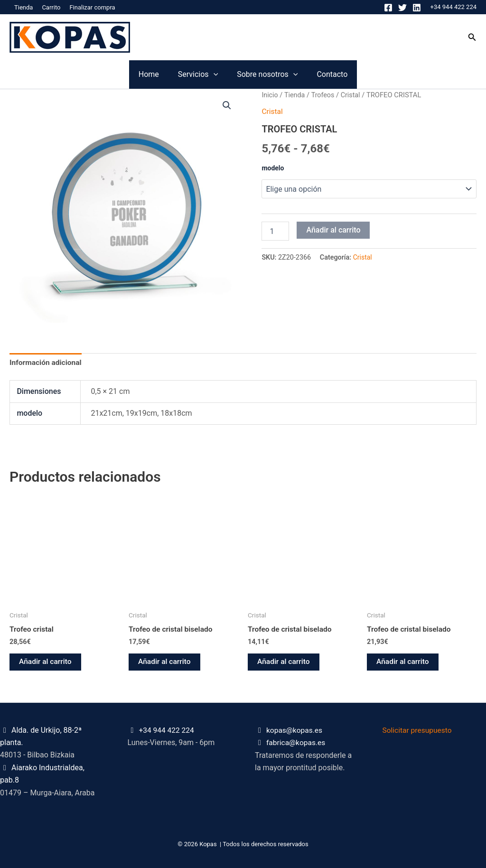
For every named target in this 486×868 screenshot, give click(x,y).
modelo (273, 168)
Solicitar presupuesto (418, 730)
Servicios (179, 75)
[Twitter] (402, 8)
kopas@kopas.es (295, 730)
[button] (472, 37)
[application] (195, 75)
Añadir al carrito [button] (46, 663)
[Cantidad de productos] (275, 231)
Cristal (353, 95)
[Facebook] (388, 8)
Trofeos (324, 95)
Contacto (389, 74)
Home (92, 74)
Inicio (270, 95)
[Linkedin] (417, 8)
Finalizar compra (92, 7)
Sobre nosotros (286, 75)
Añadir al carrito (333, 229)
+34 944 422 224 (453, 7)
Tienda (23, 7)
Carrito (51, 7)
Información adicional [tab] (47, 363)
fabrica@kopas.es (297, 743)
